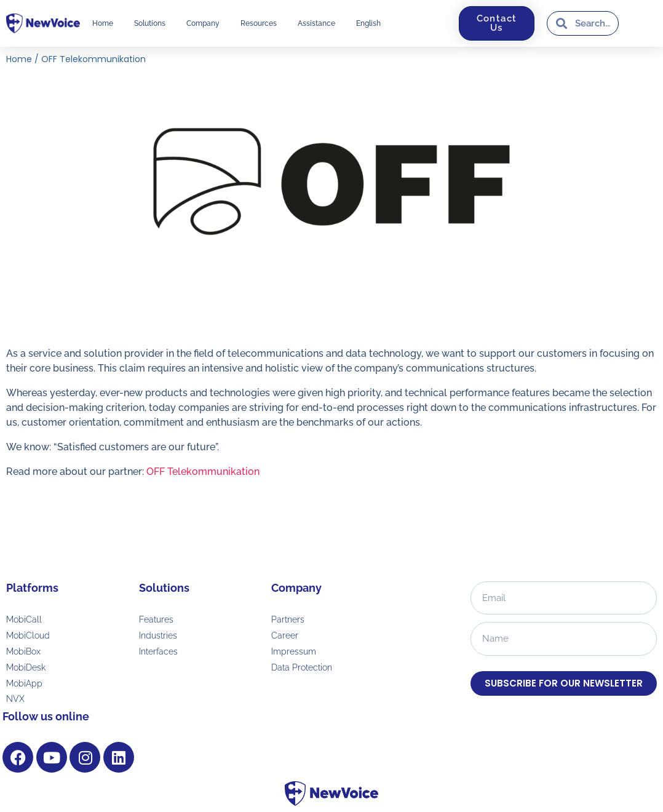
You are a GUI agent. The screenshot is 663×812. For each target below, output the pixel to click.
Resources (259, 23)
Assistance (316, 23)
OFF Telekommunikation (203, 472)
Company (203, 23)
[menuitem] (368, 23)
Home (103, 23)
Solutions (150, 23)
